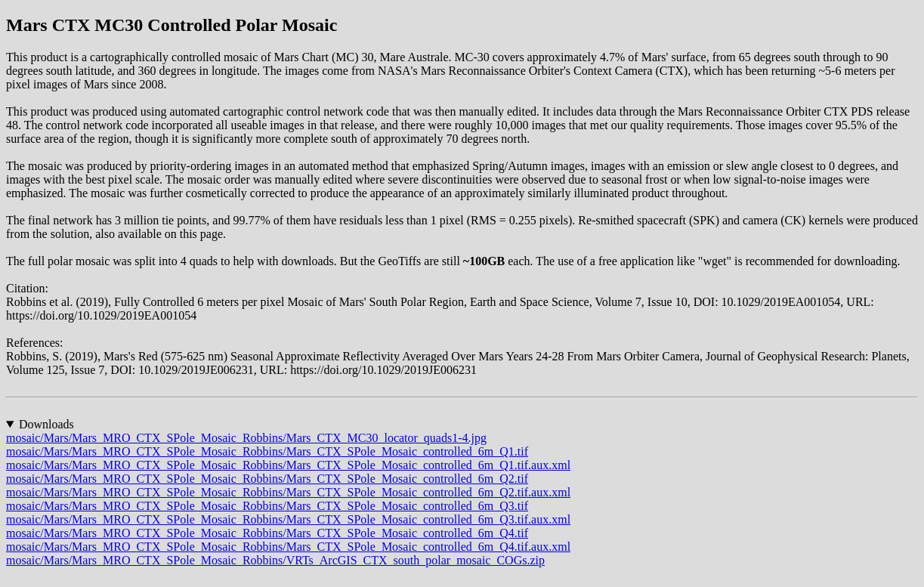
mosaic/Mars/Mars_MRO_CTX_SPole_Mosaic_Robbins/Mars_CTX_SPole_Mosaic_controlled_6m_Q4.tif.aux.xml (288, 547)
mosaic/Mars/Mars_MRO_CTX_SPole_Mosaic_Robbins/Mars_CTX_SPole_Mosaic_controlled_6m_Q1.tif (267, 451)
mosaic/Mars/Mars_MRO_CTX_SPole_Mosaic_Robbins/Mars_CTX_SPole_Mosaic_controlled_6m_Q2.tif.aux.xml (288, 492)
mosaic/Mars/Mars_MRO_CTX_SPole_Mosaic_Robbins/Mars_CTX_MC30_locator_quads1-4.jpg (246, 438)
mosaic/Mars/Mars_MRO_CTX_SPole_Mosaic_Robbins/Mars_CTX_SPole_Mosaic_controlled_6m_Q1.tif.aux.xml (288, 465)
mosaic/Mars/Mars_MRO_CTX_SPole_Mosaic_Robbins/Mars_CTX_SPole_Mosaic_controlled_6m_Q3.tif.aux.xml (288, 519)
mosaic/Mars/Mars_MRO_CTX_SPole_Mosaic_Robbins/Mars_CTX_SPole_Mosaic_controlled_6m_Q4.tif (267, 533)
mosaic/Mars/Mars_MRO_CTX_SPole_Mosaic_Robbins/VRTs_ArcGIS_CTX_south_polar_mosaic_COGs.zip (275, 560)
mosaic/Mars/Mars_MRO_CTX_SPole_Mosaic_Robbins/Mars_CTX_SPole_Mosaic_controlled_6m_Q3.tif (267, 506)
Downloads (46, 424)
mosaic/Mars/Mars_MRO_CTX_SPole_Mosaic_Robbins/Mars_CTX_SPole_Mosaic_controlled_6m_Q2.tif (267, 479)
